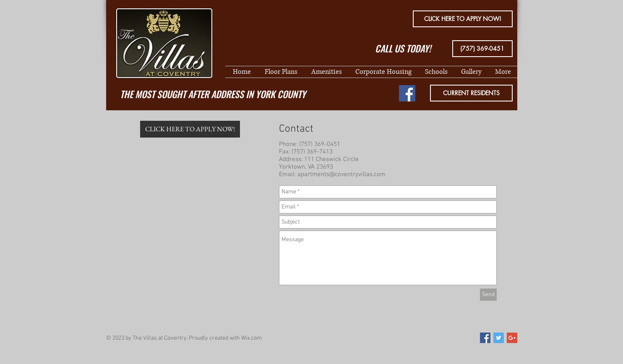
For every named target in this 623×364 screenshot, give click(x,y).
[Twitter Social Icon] (499, 338)
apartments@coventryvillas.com (341, 174)
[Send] (488, 295)
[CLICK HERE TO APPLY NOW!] (463, 19)
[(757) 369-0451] (482, 49)
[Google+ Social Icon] (512, 338)
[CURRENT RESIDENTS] (471, 93)
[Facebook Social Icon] (407, 93)
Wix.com (252, 338)
